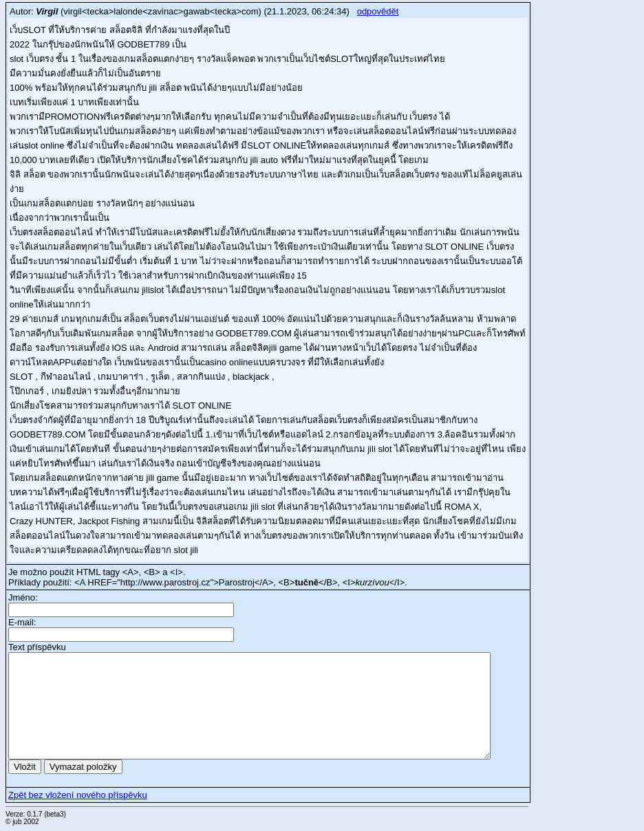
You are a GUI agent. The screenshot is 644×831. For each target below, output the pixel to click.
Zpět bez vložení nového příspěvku (78, 795)
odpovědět (378, 11)
